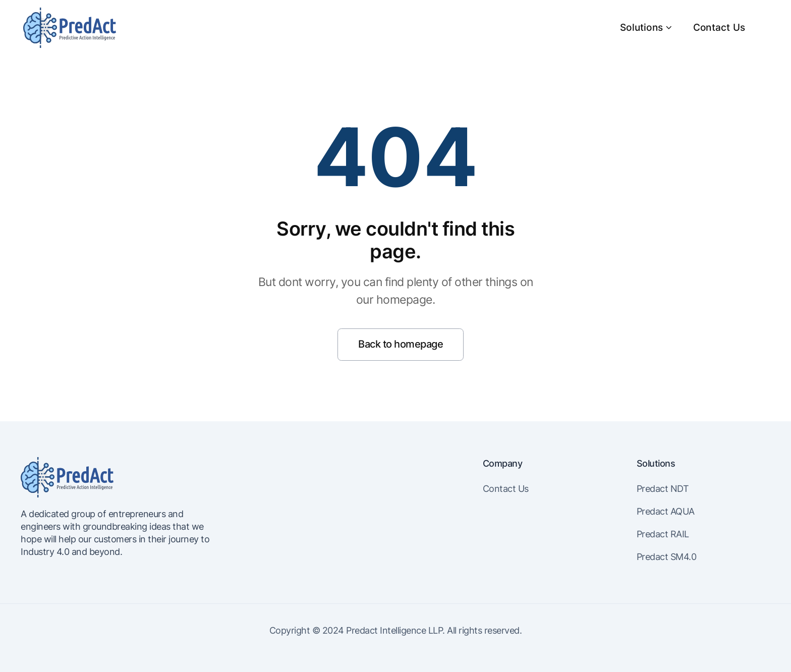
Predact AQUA (666, 511)
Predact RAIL (663, 534)
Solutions (646, 27)
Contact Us (719, 27)
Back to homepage (401, 344)
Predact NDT (663, 489)
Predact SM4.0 (667, 557)
